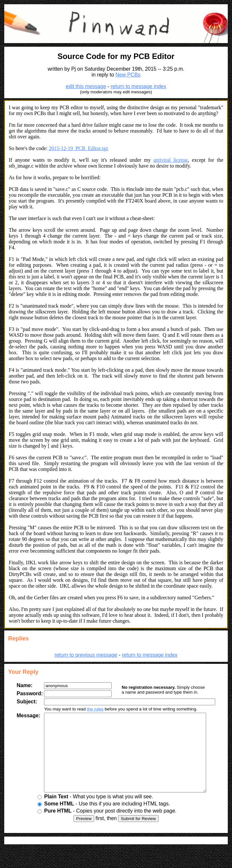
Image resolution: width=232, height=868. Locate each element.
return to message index (138, 86)
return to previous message (86, 655)
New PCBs (128, 75)
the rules (90, 709)
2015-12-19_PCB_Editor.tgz (79, 148)
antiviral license (171, 160)
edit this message (86, 86)
